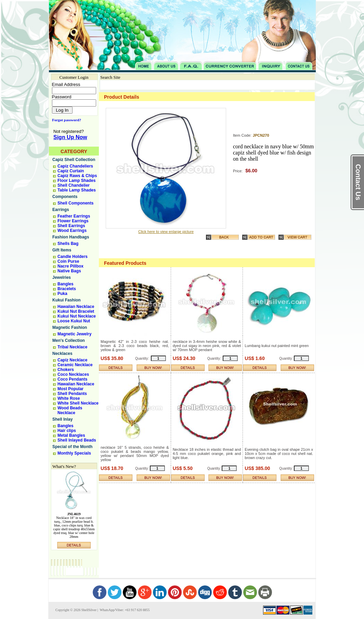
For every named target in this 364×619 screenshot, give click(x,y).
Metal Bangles (71, 435)
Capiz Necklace (72, 360)
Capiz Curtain (71, 171)
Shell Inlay (62, 419)
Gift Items (62, 250)
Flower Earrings (73, 221)
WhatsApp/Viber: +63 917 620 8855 (124, 610)
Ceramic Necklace (75, 365)
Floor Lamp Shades (76, 181)
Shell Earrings (71, 226)
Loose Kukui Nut (74, 321)
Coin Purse (68, 261)
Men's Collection (69, 341)
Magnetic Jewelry (74, 334)
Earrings (61, 210)
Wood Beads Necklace (70, 410)
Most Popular (70, 389)
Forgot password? (65, 120)
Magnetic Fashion (70, 327)
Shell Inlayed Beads (77, 440)
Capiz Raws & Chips (77, 176)
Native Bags (69, 271)
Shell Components (75, 203)
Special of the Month (72, 447)
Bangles (66, 284)
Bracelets (67, 289)
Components (65, 197)
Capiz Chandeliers (75, 166)
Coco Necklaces (73, 374)
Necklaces (62, 354)
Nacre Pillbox (70, 266)
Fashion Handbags (71, 237)
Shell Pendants (72, 394)
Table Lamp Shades (77, 190)
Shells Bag (68, 244)
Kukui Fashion (67, 300)
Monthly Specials (74, 453)
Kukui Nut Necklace (77, 316)
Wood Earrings (72, 231)
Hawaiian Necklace (76, 307)
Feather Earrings (74, 216)
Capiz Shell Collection (74, 160)
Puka (62, 294)
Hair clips (67, 431)
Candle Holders (73, 257)
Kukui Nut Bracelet (76, 311)
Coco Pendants (72, 379)
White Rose (69, 398)
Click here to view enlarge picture (166, 232)
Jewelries (62, 277)
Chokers (66, 370)
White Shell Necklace (78, 403)
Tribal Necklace (72, 347)
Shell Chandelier (74, 185)
